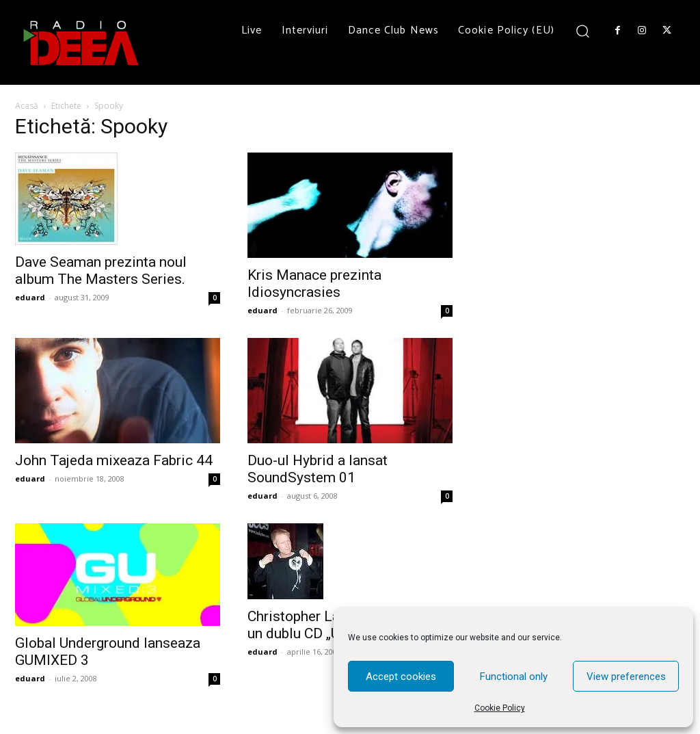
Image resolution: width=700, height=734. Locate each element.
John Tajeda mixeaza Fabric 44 (114, 460)
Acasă (27, 106)
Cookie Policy (500, 708)
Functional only (514, 677)
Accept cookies (401, 677)
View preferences (626, 677)
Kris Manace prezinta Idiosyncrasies (314, 284)
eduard (30, 297)
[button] (583, 30)
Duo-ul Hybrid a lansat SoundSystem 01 (318, 469)
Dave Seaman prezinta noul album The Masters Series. (101, 271)
